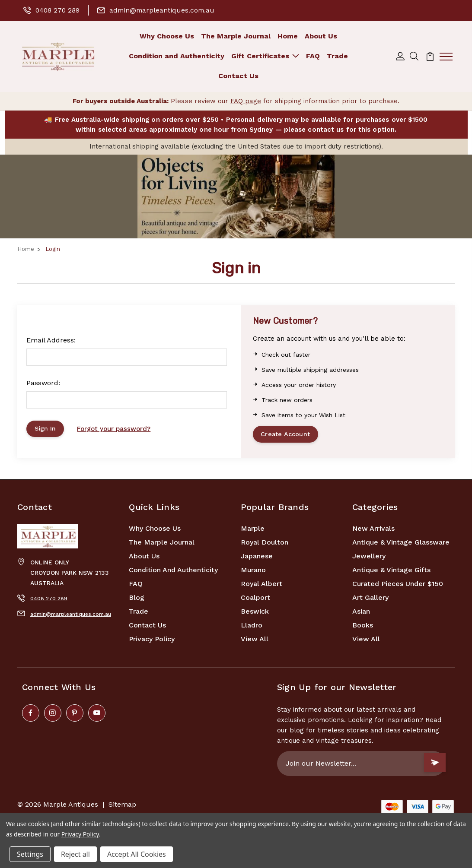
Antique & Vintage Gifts (391, 572)
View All (255, 641)
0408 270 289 (52, 10)
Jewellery (369, 558)
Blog (137, 599)
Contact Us (238, 76)
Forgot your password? (116, 430)
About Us (321, 36)
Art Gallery (370, 599)
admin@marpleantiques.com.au (158, 10)
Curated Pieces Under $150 (398, 585)
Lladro (252, 627)
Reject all (75, 854)
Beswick (255, 613)
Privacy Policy (152, 641)
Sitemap (122, 806)
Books (363, 627)
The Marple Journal (236, 36)
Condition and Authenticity (177, 56)
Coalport (255, 599)
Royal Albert (262, 585)
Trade (337, 56)
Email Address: (51, 340)
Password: (43, 383)
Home (288, 36)
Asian (361, 613)
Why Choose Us (167, 36)
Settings (30, 854)
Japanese (257, 558)
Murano (253, 572)
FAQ (313, 56)
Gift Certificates (265, 56)
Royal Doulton (265, 544)
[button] (236, 197)
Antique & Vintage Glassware (401, 544)
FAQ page (246, 101)
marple (253, 530)
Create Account (287, 435)
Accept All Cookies (137, 854)
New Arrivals (373, 530)
